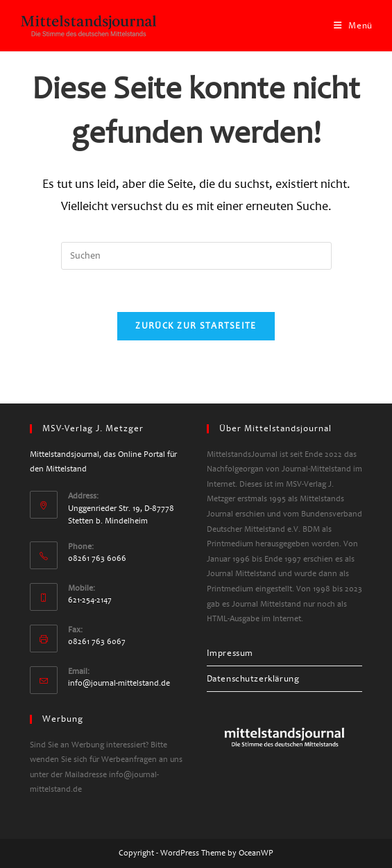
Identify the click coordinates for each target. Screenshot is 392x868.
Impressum (230, 653)
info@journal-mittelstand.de (119, 683)
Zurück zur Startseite (196, 326)
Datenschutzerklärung (253, 679)
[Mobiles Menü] (353, 26)
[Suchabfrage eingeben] (196, 256)
